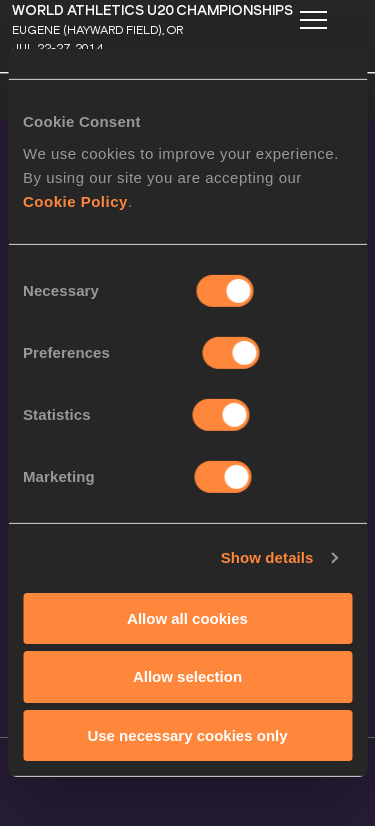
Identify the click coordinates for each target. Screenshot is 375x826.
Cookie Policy (75, 200)
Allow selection (187, 676)
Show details (267, 557)
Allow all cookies (187, 617)
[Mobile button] (313, 20)
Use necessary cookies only (187, 735)
